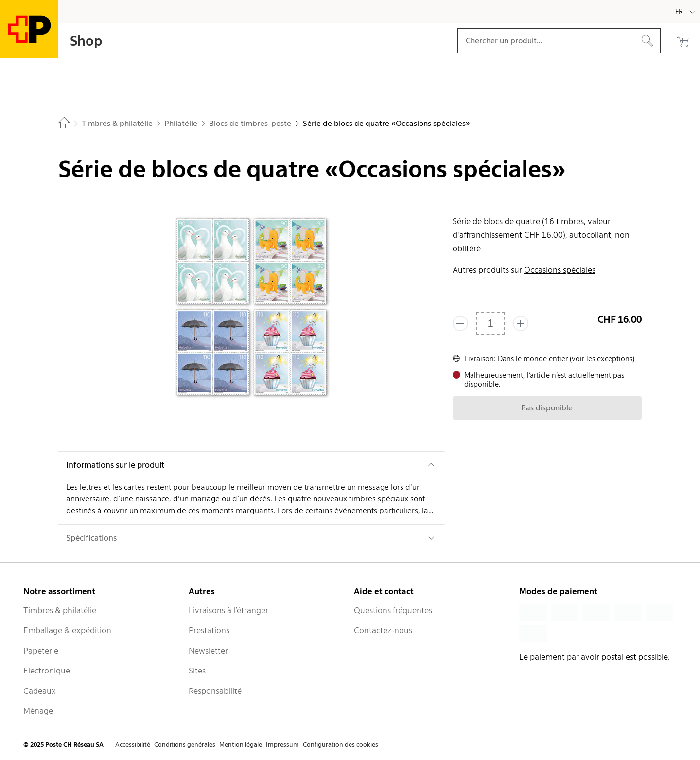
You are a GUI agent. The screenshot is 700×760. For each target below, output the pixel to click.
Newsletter (208, 651)
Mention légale (241, 745)
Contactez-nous (383, 630)
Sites (197, 671)
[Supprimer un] (460, 323)
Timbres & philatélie (60, 610)
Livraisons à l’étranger (228, 610)
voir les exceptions (602, 359)
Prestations (209, 630)
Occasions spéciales (560, 270)
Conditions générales (185, 745)
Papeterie (41, 651)
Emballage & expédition (67, 630)
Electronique (47, 671)
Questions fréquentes (393, 610)
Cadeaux (40, 691)
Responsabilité (215, 691)
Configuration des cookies (341, 745)
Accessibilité (133, 745)
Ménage (38, 711)
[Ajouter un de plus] (521, 323)
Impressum (282, 745)
